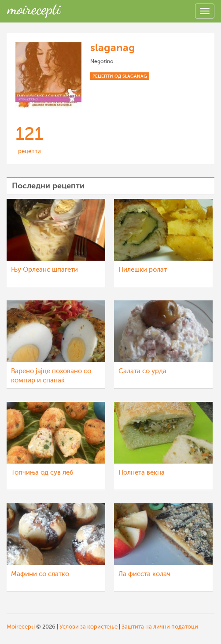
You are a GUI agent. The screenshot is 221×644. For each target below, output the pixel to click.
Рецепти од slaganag (120, 76)
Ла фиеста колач (144, 574)
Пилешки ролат (143, 270)
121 (29, 134)
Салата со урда (142, 371)
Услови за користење (88, 627)
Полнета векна (142, 473)
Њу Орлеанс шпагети (44, 270)
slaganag (113, 48)
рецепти (29, 151)
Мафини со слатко (40, 574)
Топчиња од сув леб (42, 473)
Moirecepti (21, 627)
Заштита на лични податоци (160, 627)
